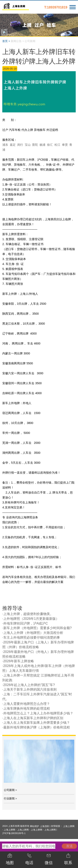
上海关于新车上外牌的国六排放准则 (30, 689)
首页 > (6, 41)
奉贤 (65, 145)
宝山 (28, 145)
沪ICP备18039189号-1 (14, 833)
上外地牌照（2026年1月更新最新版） (31, 619)
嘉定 (13, 145)
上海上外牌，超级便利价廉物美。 (28, 614)
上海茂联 (45, 826)
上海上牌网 (69, 826)
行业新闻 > (10, 799)
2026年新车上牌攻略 (19, 661)
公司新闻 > (10, 790)
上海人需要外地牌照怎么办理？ (27, 704)
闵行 (20, 145)
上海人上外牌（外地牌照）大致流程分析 (33, 633)
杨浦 (42, 145)
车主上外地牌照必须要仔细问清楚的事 (32, 637)
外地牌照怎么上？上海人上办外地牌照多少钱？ (38, 713)
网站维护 (35, 826)
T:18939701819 (56, 7)
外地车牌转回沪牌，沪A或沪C (26, 623)
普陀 (35, 145)
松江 (57, 145)
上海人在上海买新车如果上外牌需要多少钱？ (37, 723)
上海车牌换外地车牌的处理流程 (27, 708)
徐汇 (50, 145)
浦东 (5, 145)
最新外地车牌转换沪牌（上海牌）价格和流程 (37, 727)
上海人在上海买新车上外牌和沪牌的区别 (33, 718)
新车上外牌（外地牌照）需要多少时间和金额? (38, 628)
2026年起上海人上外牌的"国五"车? (29, 685)
